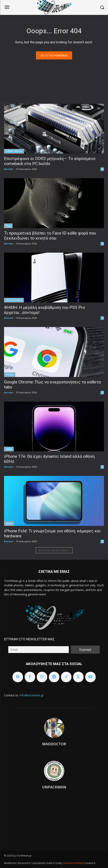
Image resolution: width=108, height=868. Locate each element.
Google (10, 375)
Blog (8, 226)
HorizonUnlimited (74, 863)
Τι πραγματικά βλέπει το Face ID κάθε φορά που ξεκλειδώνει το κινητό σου (50, 236)
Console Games (14, 300)
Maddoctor (54, 744)
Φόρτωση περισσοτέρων (54, 550)
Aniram (8, 169)
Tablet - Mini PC (14, 151)
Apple (9, 449)
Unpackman (54, 787)
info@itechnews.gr (32, 695)
